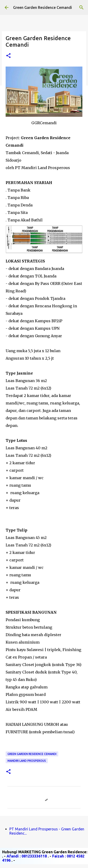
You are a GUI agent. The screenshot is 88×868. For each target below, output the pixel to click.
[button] (8, 56)
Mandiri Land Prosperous (27, 761)
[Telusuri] (81, 7)
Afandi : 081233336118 (27, 856)
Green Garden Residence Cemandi (42, 7)
